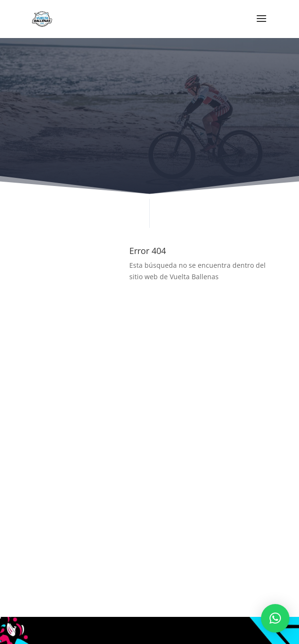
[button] (275, 618)
